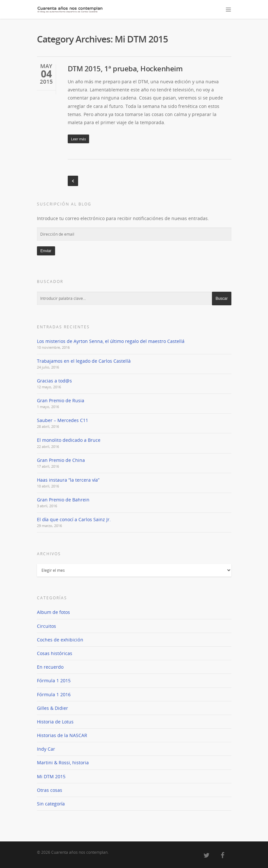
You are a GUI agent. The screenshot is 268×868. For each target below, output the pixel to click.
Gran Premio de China (61, 460)
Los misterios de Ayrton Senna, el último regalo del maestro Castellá (111, 341)
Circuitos (47, 626)
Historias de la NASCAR (62, 735)
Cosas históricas (55, 653)
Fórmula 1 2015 (54, 680)
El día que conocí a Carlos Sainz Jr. (74, 519)
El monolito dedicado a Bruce (69, 440)
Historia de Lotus (55, 722)
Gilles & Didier (52, 708)
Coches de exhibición (60, 640)
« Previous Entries (73, 181)
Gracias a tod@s (54, 381)
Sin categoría (51, 804)
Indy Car (46, 749)
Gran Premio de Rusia (61, 400)
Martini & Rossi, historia (63, 762)
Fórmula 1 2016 (54, 694)
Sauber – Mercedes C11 (63, 420)
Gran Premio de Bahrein (63, 500)
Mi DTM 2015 (51, 776)
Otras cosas (50, 790)
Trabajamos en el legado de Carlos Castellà (84, 361)
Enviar (46, 251)
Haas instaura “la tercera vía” (68, 480)
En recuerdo (50, 667)
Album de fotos (53, 612)
